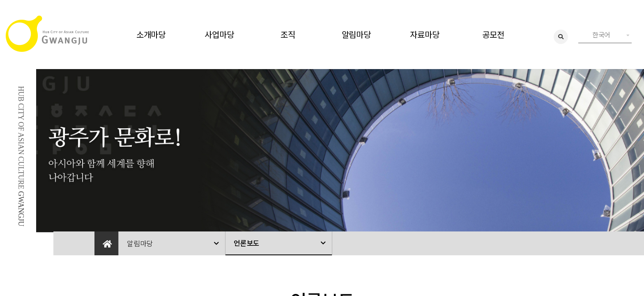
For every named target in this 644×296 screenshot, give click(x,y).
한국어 (611, 35)
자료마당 (424, 34)
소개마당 (151, 34)
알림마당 (356, 34)
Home (106, 243)
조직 (288, 34)
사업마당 (219, 34)
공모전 (493, 34)
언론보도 (247, 243)
